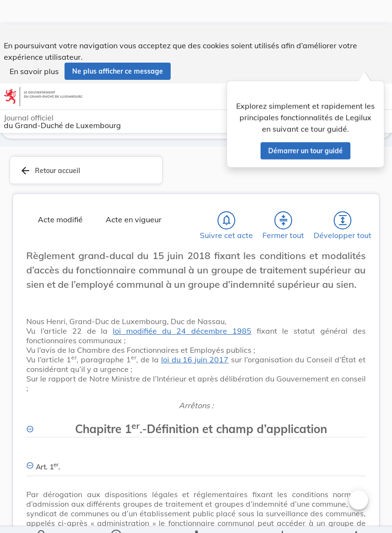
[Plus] (356, 518)
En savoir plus (34, 47)
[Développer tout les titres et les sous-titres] (343, 222)
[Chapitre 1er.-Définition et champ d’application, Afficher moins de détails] (196, 426)
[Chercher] (42, 518)
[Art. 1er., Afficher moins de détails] (196, 463)
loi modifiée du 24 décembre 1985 (182, 333)
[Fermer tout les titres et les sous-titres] (283, 222)
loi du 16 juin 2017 (195, 361)
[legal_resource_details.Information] (115, 518)
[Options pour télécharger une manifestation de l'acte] (282, 518)
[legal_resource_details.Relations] (196, 518)
